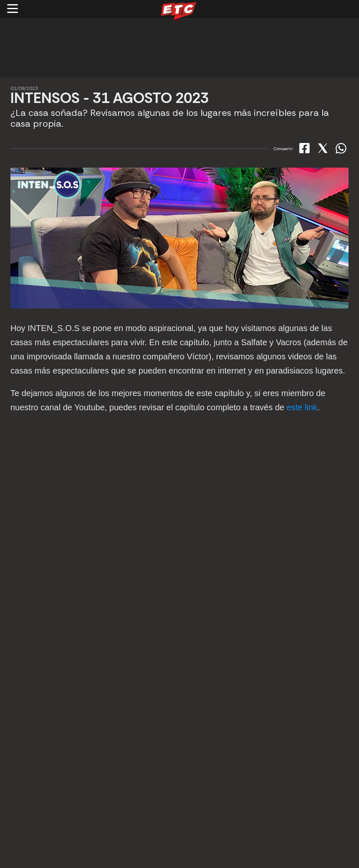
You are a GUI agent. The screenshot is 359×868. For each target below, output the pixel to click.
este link (302, 407)
